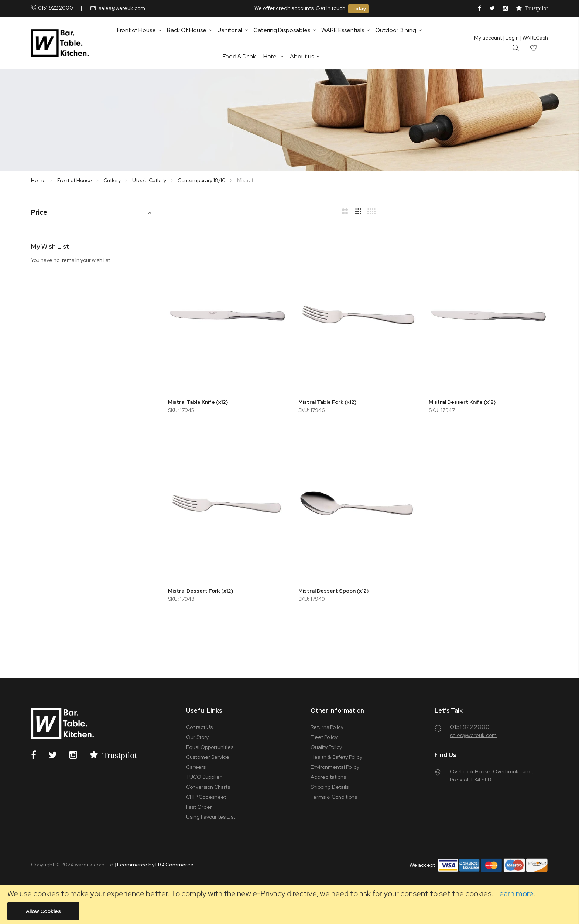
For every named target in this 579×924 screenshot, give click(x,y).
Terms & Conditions (334, 797)
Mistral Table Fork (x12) (327, 402)
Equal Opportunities (210, 747)
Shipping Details (330, 787)
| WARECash (534, 38)
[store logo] (61, 43)
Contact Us (199, 727)
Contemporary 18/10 (202, 180)
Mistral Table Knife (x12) (198, 402)
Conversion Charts (208, 787)
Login (511, 38)
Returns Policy (327, 727)
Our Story (197, 737)
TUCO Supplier (204, 777)
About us (302, 56)
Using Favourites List (211, 817)
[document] (289, 905)
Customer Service (208, 757)
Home (39, 180)
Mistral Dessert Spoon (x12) (333, 591)
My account (488, 38)
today (358, 8)
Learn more (514, 894)
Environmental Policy (335, 767)
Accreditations (328, 777)
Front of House (75, 180)
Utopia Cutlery (150, 180)
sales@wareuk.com (122, 8)
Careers (196, 767)
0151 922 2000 (56, 8)
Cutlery (113, 180)
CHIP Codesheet (206, 797)
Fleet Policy (324, 737)
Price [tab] (39, 213)
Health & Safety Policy (336, 757)
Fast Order (199, 807)
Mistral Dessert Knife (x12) (462, 402)
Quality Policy (326, 747)
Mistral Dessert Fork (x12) (201, 591)
